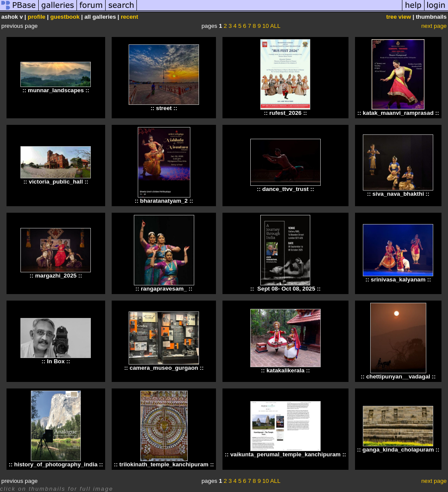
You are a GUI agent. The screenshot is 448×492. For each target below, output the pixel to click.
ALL (275, 26)
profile (37, 17)
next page (434, 26)
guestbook (65, 17)
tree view (399, 17)
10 (266, 26)
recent (129, 17)
